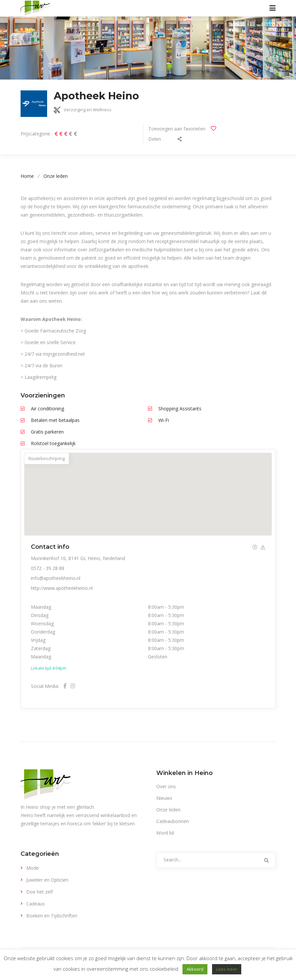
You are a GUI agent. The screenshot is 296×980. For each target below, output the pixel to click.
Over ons (166, 786)
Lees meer (227, 969)
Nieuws (164, 798)
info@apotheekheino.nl (56, 578)
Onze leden (56, 176)
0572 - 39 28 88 (48, 568)
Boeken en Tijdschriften (52, 916)
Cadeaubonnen (173, 821)
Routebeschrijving (47, 458)
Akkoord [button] (195, 969)
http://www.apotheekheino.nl (62, 588)
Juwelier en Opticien (47, 880)
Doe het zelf (39, 892)
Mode (33, 868)
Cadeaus (36, 904)
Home (27, 176)
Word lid (165, 833)
